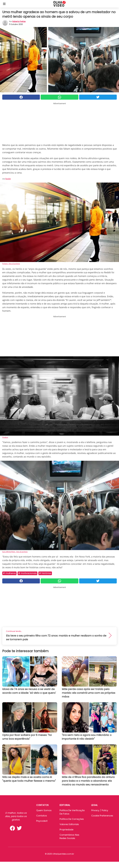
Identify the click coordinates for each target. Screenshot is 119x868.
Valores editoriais (69, 824)
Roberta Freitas (19, 21)
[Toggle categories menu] (4, 4)
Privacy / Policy (100, 810)
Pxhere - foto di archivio (11, 264)
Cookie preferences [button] (102, 816)
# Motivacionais (27, 573)
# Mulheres (9, 573)
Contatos (42, 816)
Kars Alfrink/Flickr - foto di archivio (15, 552)
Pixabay (5, 437)
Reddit (8, 179)
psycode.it (42, 821)
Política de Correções (72, 819)
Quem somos (44, 810)
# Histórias (45, 573)
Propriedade (66, 830)
